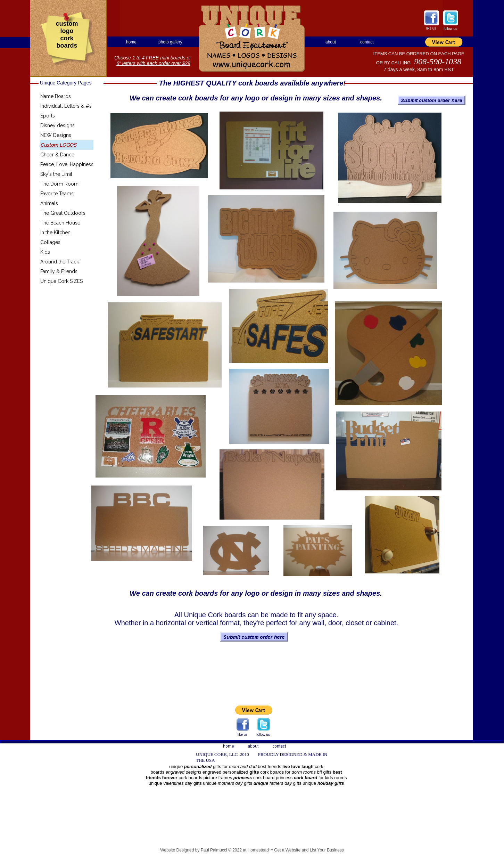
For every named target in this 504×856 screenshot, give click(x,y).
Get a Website (287, 850)
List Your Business (327, 850)
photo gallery (170, 42)
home (131, 42)
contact (367, 42)
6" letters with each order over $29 (153, 63)
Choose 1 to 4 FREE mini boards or (153, 58)
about (331, 42)
